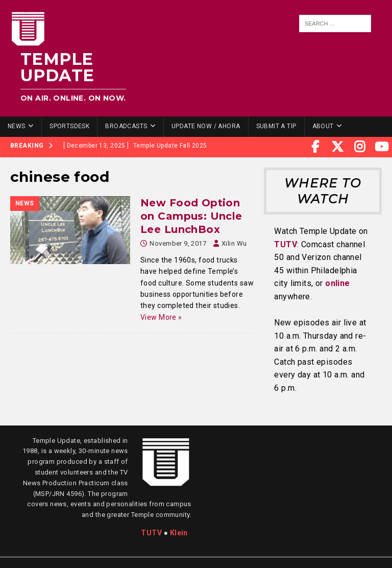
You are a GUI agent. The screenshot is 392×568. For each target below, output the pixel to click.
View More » (161, 317)
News (17, 126)
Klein (179, 533)
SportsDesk (69, 126)
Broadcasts (126, 126)
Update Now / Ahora (206, 126)
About (323, 126)
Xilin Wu (234, 243)
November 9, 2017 (178, 243)
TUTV (286, 244)
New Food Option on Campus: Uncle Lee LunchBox (191, 216)
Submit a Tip (276, 126)
